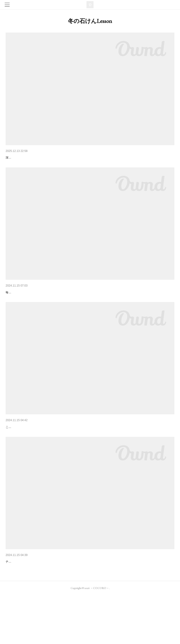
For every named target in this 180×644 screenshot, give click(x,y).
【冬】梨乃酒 (15, 304)
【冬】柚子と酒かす (20, 451)
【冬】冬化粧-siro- (19, 158)
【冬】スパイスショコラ (24, 598)
